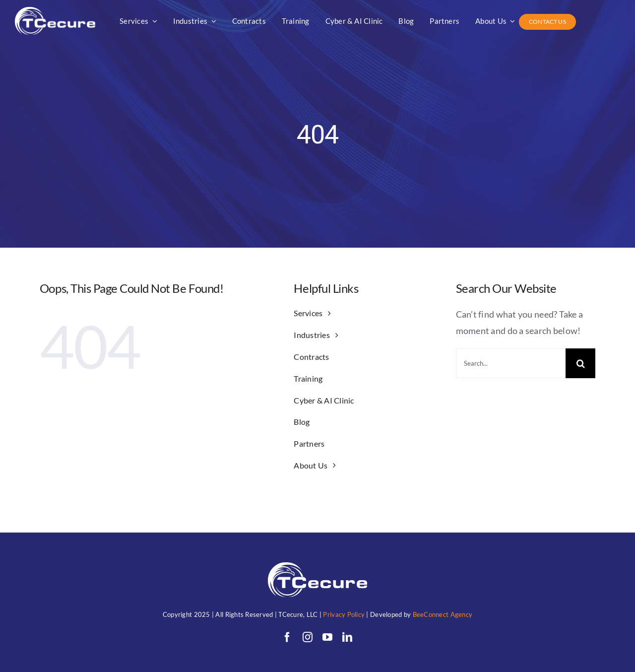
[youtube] (327, 637)
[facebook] (287, 637)
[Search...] (511, 363)
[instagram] (308, 637)
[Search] (580, 363)
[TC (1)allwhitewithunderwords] (55, 11)
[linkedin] (347, 637)
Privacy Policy (344, 614)
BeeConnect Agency (443, 614)
